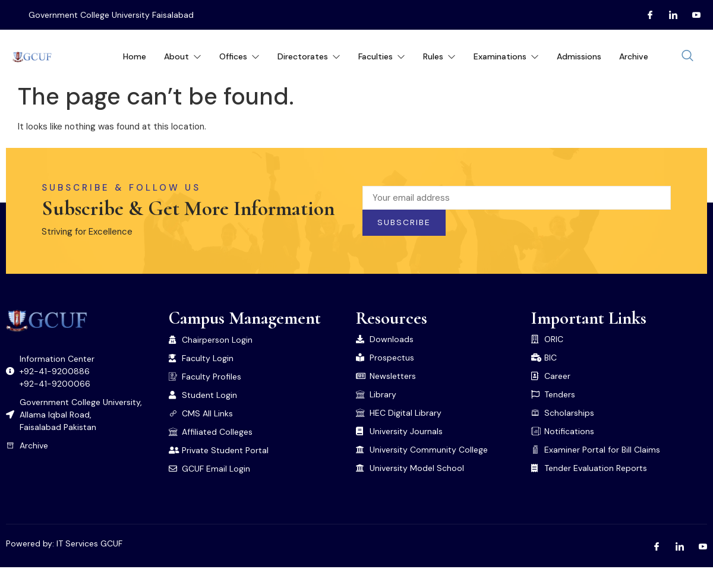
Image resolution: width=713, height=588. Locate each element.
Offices (239, 56)
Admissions (579, 56)
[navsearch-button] (687, 56)
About (183, 56)
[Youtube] (692, 15)
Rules (439, 56)
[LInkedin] (668, 15)
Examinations (506, 56)
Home (135, 56)
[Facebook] (645, 15)
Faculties (382, 56)
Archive (634, 56)
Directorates (309, 56)
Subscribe (404, 223)
